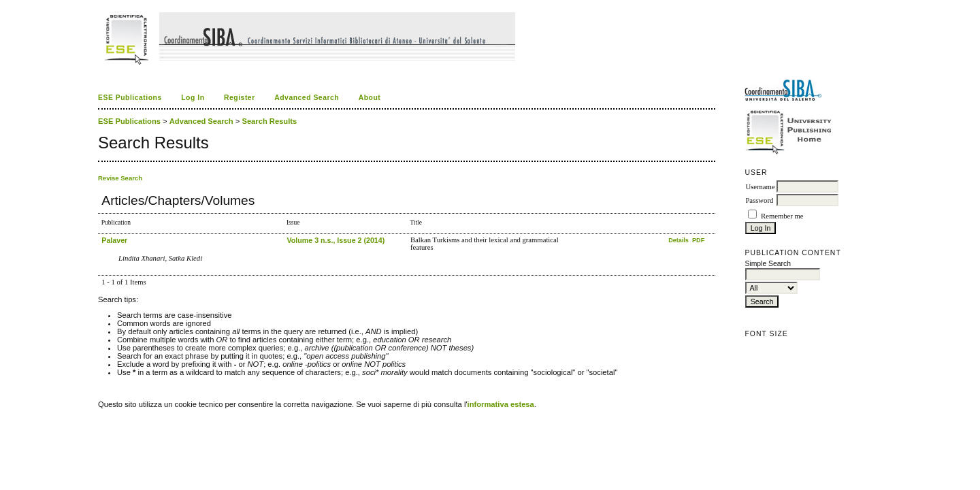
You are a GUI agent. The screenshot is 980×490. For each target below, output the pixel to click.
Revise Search (120, 178)
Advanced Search (307, 98)
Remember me (782, 216)
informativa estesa (501, 404)
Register (240, 98)
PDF (698, 240)
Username (760, 187)
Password (759, 200)
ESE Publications (130, 98)
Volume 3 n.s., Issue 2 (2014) (336, 240)
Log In (193, 98)
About (370, 98)
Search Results (269, 121)
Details (679, 240)
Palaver (114, 240)
